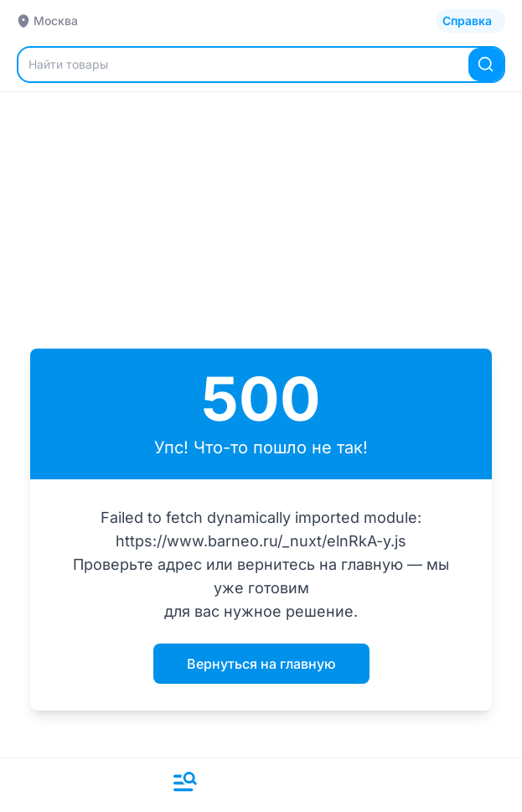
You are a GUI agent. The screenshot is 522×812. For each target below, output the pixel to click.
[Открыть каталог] (470, 21)
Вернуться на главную (261, 664)
